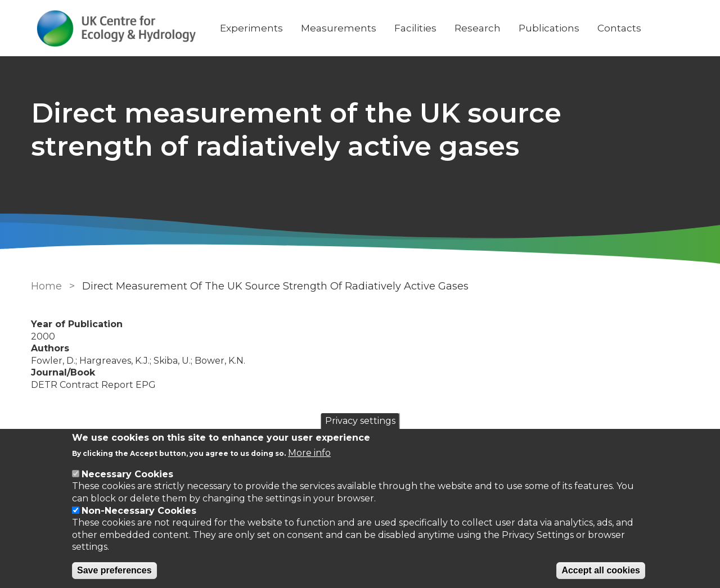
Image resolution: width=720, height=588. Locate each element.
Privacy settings (360, 421)
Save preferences (114, 570)
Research (478, 28)
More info (309, 453)
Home (46, 286)
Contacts (619, 28)
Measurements (339, 28)
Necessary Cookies (127, 474)
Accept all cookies (601, 570)
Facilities (415, 28)
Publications (549, 28)
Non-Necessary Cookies (139, 511)
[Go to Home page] (116, 28)
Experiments (251, 28)
